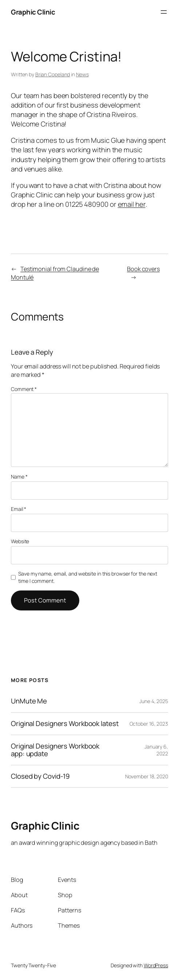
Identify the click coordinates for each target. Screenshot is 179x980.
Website (20, 541)
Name (19, 477)
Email (19, 509)
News (82, 74)
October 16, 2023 (149, 724)
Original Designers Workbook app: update (55, 750)
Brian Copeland (53, 74)
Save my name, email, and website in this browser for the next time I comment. (88, 577)
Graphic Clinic (33, 12)
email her (132, 204)
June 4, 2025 (154, 701)
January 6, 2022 (156, 750)
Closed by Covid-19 (40, 776)
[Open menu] (164, 12)
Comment (24, 389)
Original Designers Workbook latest (65, 724)
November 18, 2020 (147, 776)
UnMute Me (29, 701)
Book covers (143, 269)
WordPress (156, 965)
